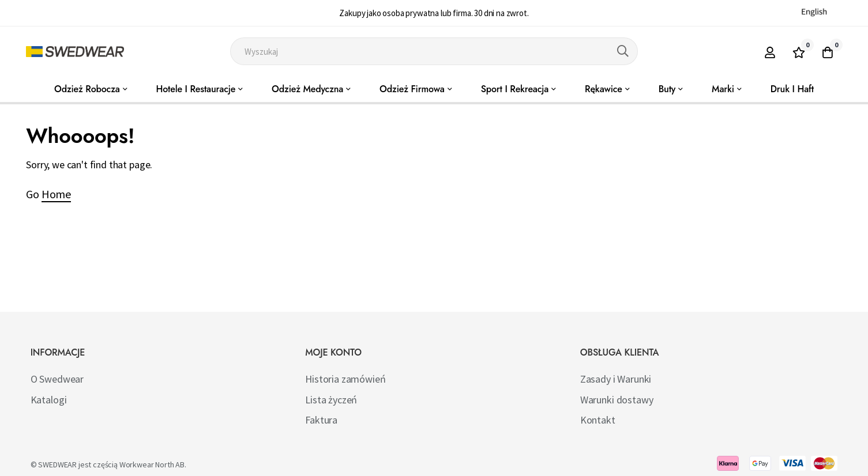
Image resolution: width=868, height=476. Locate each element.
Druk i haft (792, 89)
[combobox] (434, 51)
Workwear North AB (152, 464)
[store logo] (75, 52)
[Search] (623, 51)
